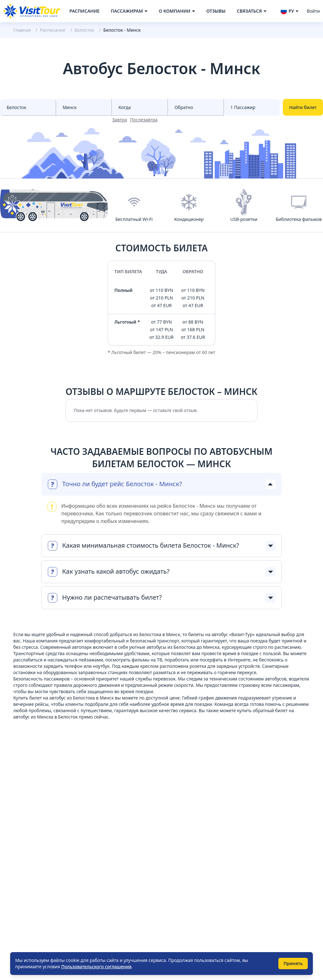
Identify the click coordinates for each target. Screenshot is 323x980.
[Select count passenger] (252, 107)
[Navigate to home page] (32, 11)
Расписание (84, 11)
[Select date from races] (140, 107)
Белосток (84, 30)
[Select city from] (28, 107)
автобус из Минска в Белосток (45, 717)
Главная (22, 30)
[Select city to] (84, 107)
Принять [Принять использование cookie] (293, 963)
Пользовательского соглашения (96, 967)
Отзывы (216, 11)
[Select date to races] (196, 107)
